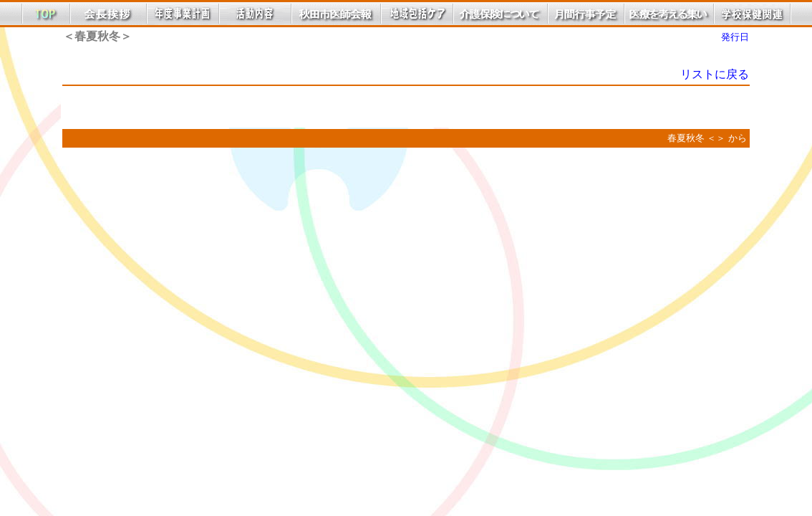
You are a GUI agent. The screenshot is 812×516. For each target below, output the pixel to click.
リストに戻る (715, 74)
